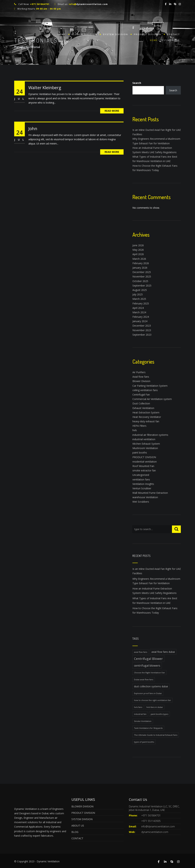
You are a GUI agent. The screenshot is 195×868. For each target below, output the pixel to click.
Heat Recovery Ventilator (147, 417)
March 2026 (139, 259)
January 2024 (140, 321)
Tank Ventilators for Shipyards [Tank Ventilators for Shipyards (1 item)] (148, 728)
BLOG (75, 832)
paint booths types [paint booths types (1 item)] (159, 714)
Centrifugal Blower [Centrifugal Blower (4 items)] (148, 659)
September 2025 (142, 286)
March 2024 (139, 312)
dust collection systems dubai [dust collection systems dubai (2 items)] (151, 686)
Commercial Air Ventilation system (152, 399)
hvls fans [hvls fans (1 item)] (138, 707)
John (33, 128)
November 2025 (142, 276)
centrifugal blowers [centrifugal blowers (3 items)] (147, 666)
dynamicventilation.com (155, 832)
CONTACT (77, 838)
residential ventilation (145, 462)
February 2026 (141, 263)
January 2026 (140, 268)
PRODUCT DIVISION (147, 34)
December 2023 (142, 326)
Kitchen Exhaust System (146, 444)
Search (137, 83)
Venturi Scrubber (142, 488)
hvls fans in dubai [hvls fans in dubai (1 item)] (155, 707)
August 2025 (140, 290)
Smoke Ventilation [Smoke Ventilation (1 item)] (143, 721)
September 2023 (142, 335)
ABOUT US (78, 826)
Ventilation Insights (143, 484)
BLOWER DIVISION (84, 34)
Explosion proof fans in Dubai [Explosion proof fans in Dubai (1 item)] (148, 693)
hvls (135, 430)
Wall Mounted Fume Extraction (150, 493)
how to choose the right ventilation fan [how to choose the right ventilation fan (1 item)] (152, 700)
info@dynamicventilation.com (158, 826)
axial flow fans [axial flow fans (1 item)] (141, 652)
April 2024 (138, 308)
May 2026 (138, 250)
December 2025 (142, 272)
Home (62, 34)
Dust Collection (141, 403)
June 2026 (138, 245)
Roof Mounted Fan (143, 466)
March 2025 (139, 299)
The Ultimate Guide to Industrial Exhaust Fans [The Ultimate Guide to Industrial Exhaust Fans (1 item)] (156, 735)
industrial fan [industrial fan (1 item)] (140, 714)
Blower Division (141, 381)
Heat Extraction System (146, 412)
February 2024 (141, 317)
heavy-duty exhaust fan (146, 421)
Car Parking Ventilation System (150, 386)
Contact (173, 34)
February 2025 (141, 303)
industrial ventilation (144, 439)
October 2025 (140, 281)
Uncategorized (141, 475)
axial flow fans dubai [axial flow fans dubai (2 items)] (163, 652)
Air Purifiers (139, 372)
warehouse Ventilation (145, 497)
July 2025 (138, 294)
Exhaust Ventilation (143, 408)
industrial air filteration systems (150, 435)
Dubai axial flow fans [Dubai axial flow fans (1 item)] (144, 679)
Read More (112, 111)
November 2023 (142, 330)
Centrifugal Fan (141, 395)
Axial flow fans (141, 377)
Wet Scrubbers (141, 502)
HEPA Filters (139, 426)
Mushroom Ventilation (145, 448)
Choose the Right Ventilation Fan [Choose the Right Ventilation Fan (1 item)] (149, 673)
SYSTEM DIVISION (116, 34)
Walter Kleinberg (45, 87)
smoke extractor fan (144, 470)
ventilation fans (141, 479)
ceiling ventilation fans (145, 390)
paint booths (140, 453)
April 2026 (138, 254)
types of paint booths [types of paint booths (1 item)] (144, 742)
